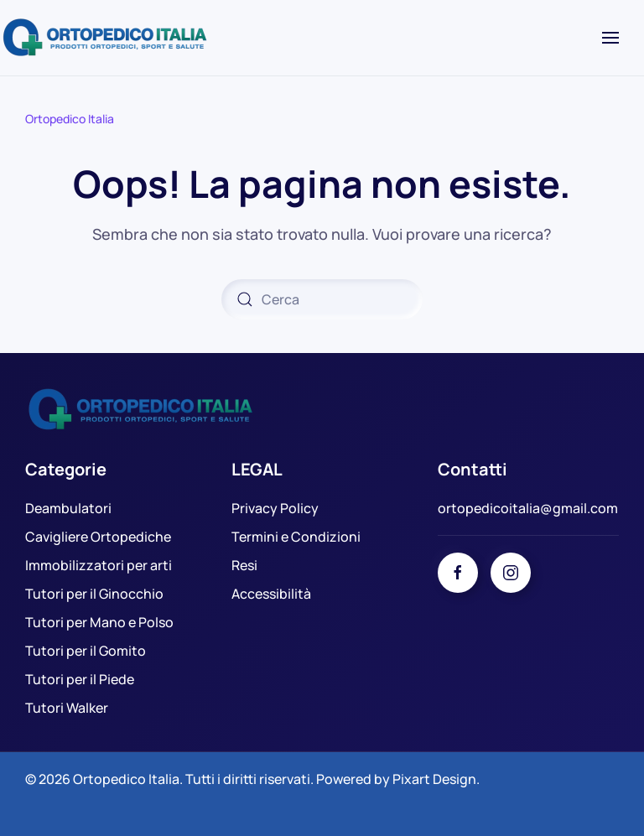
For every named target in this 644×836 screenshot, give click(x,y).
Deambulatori (68, 508)
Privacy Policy (275, 508)
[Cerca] (322, 299)
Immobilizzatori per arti (99, 565)
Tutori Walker (67, 708)
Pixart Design (434, 779)
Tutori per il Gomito (86, 651)
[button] (610, 38)
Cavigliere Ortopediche (98, 537)
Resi (244, 565)
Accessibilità (271, 594)
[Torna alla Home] (107, 38)
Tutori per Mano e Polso (99, 622)
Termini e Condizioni (296, 537)
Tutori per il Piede (80, 679)
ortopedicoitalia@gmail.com (528, 508)
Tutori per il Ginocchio (94, 594)
